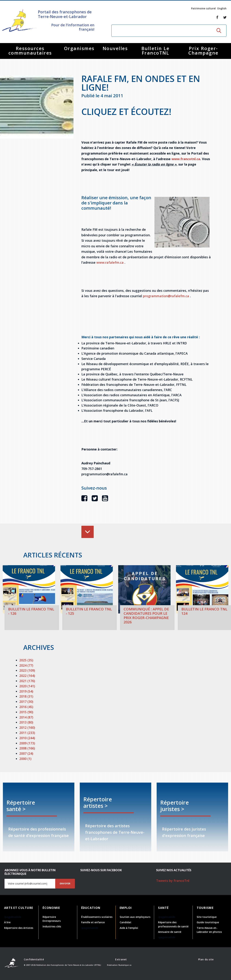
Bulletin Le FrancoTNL (156, 51)
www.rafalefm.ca (110, 262)
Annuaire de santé (170, 932)
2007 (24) (26, 753)
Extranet (121, 959)
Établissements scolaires (97, 917)
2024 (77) (26, 665)
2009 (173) (27, 743)
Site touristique (207, 917)
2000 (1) (25, 759)
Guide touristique (208, 922)
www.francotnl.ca (186, 159)
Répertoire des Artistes (19, 928)
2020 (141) (27, 686)
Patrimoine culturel (203, 8)
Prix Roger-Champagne (203, 51)
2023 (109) (27, 670)
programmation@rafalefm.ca (166, 296)
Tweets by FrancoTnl (173, 881)
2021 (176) (27, 681)
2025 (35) (26, 660)
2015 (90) (26, 712)
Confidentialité (34, 959)
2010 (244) (27, 738)
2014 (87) (26, 717)
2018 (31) (26, 696)
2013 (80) (26, 722)
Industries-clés (52, 926)
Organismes (79, 48)
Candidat (126, 922)
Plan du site (206, 959)
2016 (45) (26, 707)
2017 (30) (26, 702)
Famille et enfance (93, 922)
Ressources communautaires (30, 51)
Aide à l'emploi (129, 928)
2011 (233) (27, 733)
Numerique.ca (125, 965)
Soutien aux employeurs (135, 917)
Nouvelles (115, 48)
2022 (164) (27, 676)
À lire (7, 922)
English (222, 8)
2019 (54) (26, 691)
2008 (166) (27, 748)
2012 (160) (27, 727)
